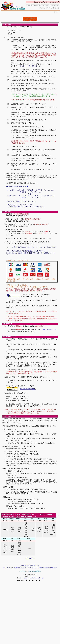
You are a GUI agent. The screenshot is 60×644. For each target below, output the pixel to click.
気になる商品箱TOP (30, 566)
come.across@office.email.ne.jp (34, 578)
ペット (37, 566)
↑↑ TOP (57, 515)
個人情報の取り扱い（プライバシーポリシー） (26, 568)
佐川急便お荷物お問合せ (28, 389)
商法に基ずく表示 (52, 568)
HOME (23, 566)
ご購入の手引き (43, 568)
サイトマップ (7, 568)
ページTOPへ (30, 558)
